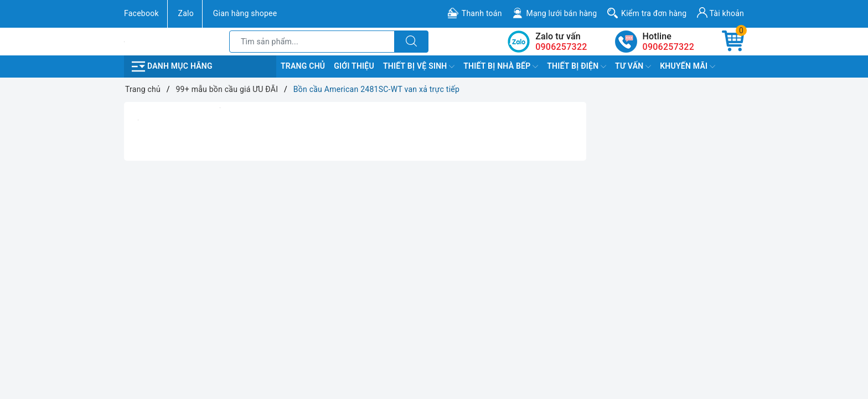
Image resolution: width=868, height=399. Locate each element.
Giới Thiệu (354, 66)
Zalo (186, 13)
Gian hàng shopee (245, 13)
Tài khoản (720, 12)
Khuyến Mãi (688, 66)
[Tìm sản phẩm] (312, 42)
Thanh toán (482, 13)
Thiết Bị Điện (577, 66)
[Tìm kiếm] (411, 42)
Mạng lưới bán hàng (561, 13)
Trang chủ (303, 66)
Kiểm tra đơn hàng (654, 13)
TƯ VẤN (633, 66)
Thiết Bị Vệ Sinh (419, 66)
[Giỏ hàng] (733, 42)
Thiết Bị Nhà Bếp (501, 66)
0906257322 (668, 47)
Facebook (141, 13)
